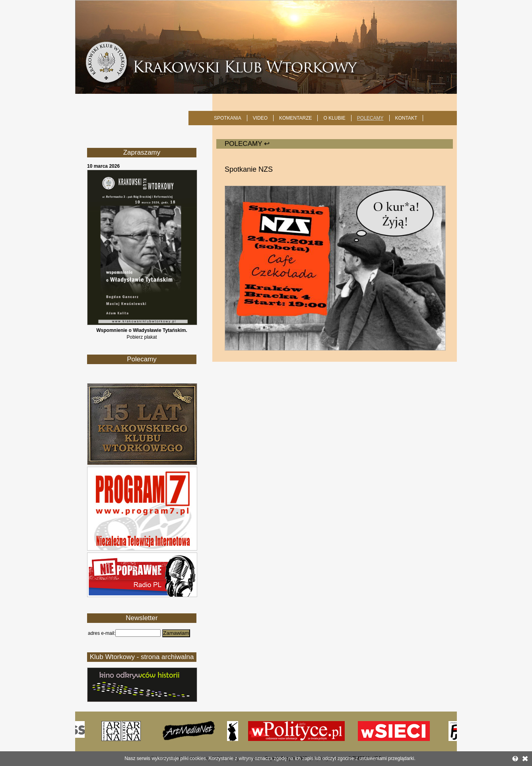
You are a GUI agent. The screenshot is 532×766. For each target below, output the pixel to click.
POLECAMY (370, 118)
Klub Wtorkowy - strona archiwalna (142, 657)
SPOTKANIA (228, 118)
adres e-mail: (102, 633)
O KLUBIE (334, 118)
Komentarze (295, 118)
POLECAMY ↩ (247, 144)
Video (260, 118)
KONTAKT (406, 118)
